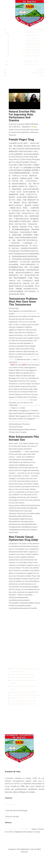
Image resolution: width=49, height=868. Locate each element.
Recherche (40, 70)
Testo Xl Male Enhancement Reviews (23, 704)
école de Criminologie (32, 56)
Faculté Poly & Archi (32, 53)
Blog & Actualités (38, 73)
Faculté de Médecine (32, 44)
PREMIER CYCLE (32, 32)
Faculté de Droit (34, 38)
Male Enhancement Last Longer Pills (23, 698)
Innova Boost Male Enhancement (22, 675)
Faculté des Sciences (32, 47)
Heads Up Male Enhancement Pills (23, 677)
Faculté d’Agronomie (32, 35)
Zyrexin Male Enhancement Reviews (23, 701)
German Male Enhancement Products (24, 692)
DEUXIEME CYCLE (31, 61)
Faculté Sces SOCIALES (31, 50)
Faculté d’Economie (33, 41)
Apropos (41, 76)
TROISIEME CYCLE (31, 64)
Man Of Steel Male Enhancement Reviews (25, 695)
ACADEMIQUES (38, 29)
